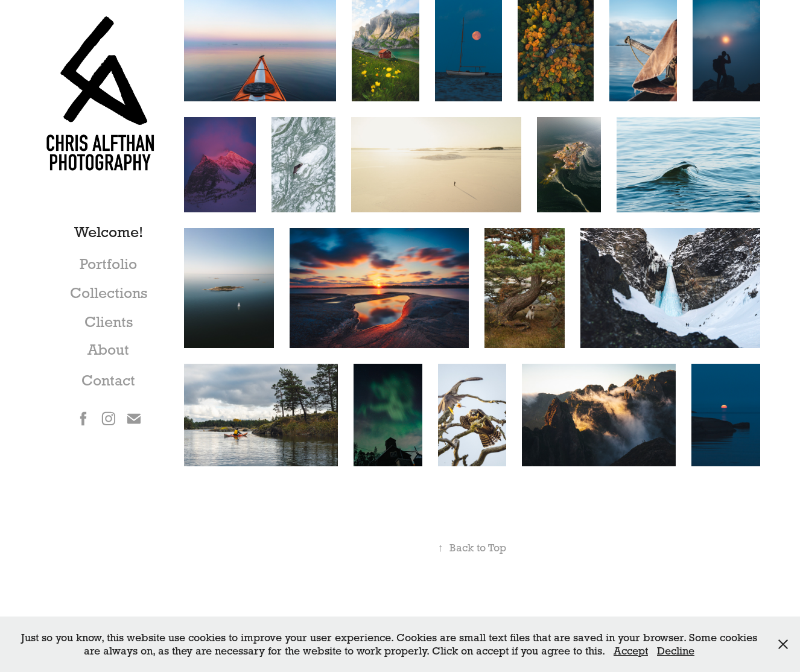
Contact (108, 380)
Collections (109, 293)
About (108, 350)
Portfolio (108, 264)
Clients (109, 322)
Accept (631, 651)
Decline (676, 651)
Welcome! (109, 232)
